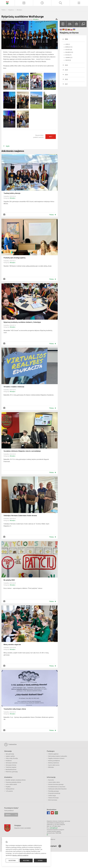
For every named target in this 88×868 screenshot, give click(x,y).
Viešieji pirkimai (10, 789)
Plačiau (52, 215)
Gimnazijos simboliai (11, 763)
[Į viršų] (60, 846)
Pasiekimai (9, 761)
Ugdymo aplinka (10, 756)
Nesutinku (26, 861)
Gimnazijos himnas (11, 765)
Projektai (8, 787)
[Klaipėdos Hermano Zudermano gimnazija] (7, 3)
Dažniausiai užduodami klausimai (57, 789)
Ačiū (51, 137)
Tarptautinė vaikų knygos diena (15, 709)
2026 (66, 39)
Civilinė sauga (52, 796)
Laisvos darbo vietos (54, 782)
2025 (66, 65)
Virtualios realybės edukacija (14, 387)
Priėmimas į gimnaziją (12, 772)
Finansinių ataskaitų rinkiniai (13, 782)
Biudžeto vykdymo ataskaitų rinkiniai (16, 780)
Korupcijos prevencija (54, 793)
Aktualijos (19, 10)
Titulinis (4, 10)
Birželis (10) (69, 47)
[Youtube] (52, 813)
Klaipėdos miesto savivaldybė (23, 828)
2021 (66, 84)
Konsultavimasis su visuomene (57, 787)
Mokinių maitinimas (54, 763)
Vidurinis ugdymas (53, 754)
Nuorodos (51, 780)
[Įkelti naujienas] (24, 3)
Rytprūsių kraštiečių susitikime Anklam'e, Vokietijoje (22, 322)
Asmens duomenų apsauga (56, 784)
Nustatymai (12, 861)
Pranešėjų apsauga (53, 791)
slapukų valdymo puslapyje (20, 855)
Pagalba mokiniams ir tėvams (56, 758)
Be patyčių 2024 (9, 580)
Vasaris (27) (69, 58)
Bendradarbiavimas (11, 769)
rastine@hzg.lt (54, 828)
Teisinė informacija (53, 798)
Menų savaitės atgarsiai (12, 645)
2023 (66, 75)
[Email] (56, 813)
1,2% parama (9, 791)
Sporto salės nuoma (54, 765)
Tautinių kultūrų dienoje (12, 193)
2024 (66, 70)
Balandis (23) (69, 52)
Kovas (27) (68, 55)
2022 (66, 79)
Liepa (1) (68, 44)
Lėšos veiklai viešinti (11, 784)
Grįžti (8, 146)
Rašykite (8, 815)
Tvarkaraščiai (10, 745)
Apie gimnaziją (10, 754)
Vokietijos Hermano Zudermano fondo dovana (20, 516)
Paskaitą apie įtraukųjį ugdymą (15, 258)
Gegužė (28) (69, 50)
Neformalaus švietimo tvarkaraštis (58, 756)
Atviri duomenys (53, 800)
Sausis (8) (68, 60)
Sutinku (40, 861)
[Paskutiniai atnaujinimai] (42, 3)
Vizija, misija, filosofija (12, 758)
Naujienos (11, 10)
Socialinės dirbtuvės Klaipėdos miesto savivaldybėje (22, 451)
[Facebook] (48, 813)
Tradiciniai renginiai (11, 767)
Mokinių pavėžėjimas (54, 761)
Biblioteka (51, 767)
